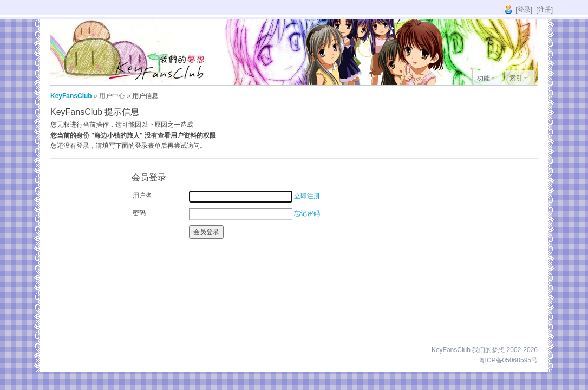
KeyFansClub (71, 96)
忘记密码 (307, 213)
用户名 (142, 196)
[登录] (524, 10)
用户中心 (112, 96)
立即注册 (307, 196)
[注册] (544, 10)
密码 (139, 213)
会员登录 (206, 232)
